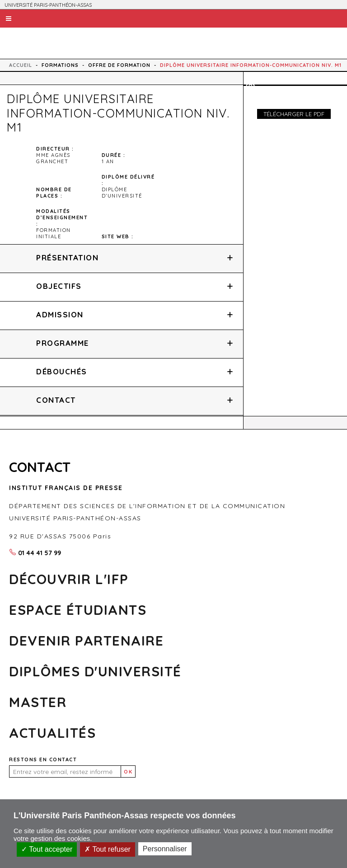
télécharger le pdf (294, 114)
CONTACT (40, 467)
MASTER (38, 702)
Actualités (52, 733)
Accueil (21, 65)
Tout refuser (108, 849)
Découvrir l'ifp (69, 579)
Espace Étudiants (78, 610)
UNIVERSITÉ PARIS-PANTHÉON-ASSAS (48, 5)
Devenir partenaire (86, 641)
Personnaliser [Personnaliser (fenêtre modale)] (165, 849)
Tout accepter (47, 849)
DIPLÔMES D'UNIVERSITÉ (95, 671)
